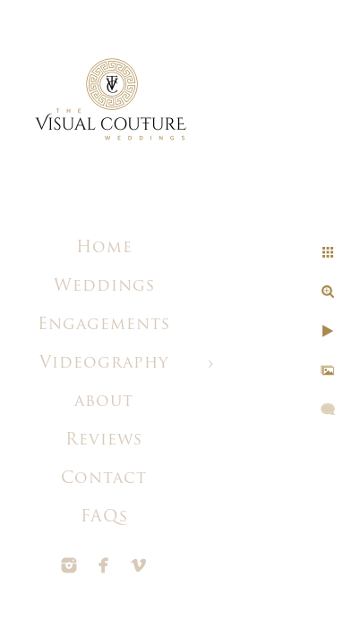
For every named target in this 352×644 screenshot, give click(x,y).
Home (104, 248)
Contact (104, 479)
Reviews (104, 441)
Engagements (104, 325)
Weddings (104, 287)
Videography (104, 364)
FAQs (104, 517)
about (104, 402)
